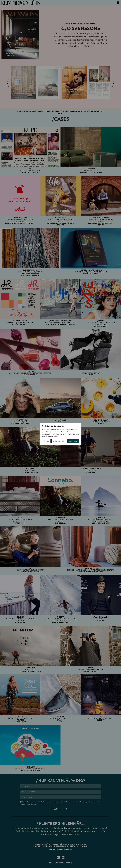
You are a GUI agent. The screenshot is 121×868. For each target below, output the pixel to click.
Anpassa (47, 441)
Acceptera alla (73, 441)
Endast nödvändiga (59, 441)
